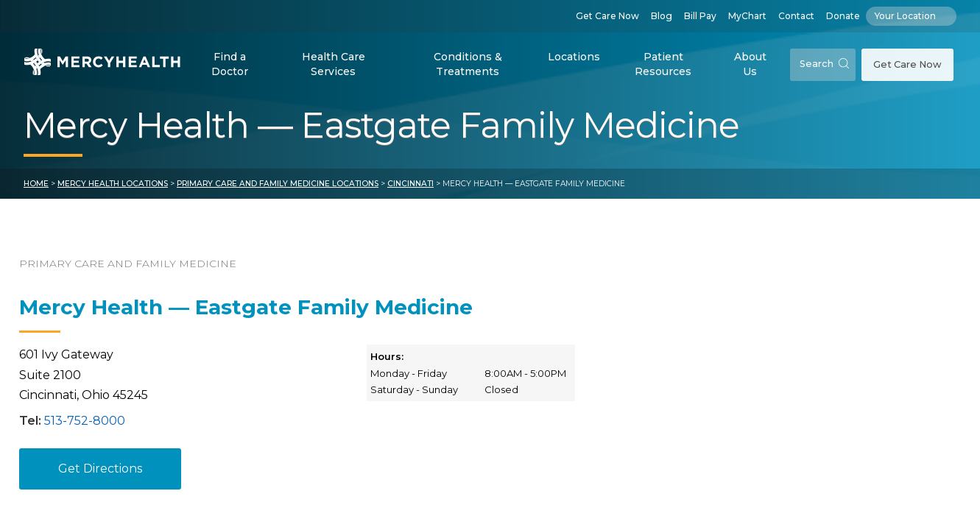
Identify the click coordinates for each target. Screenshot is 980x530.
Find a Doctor (230, 64)
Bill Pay (700, 16)
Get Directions (100, 469)
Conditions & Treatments (468, 64)
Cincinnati (410, 184)
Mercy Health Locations (113, 184)
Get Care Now (607, 16)
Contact (796, 16)
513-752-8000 (85, 421)
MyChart (747, 16)
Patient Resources (663, 64)
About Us (750, 64)
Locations (574, 57)
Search (824, 64)
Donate (843, 16)
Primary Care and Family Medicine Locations (278, 184)
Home (36, 184)
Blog (662, 16)
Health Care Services (334, 64)
